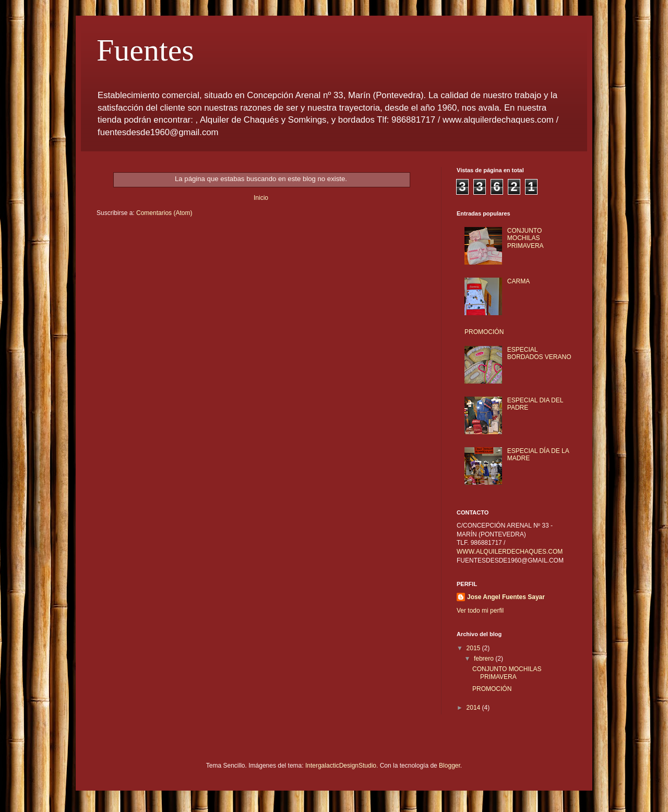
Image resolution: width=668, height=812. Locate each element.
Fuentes (145, 50)
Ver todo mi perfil (480, 611)
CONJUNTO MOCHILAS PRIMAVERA (526, 238)
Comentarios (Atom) (164, 213)
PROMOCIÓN (484, 332)
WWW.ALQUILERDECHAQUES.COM (510, 552)
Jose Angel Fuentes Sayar (506, 597)
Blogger (450, 766)
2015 (474, 648)
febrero (485, 659)
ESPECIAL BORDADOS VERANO (539, 353)
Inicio (261, 198)
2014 (474, 708)
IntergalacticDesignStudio (341, 766)
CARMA (518, 281)
